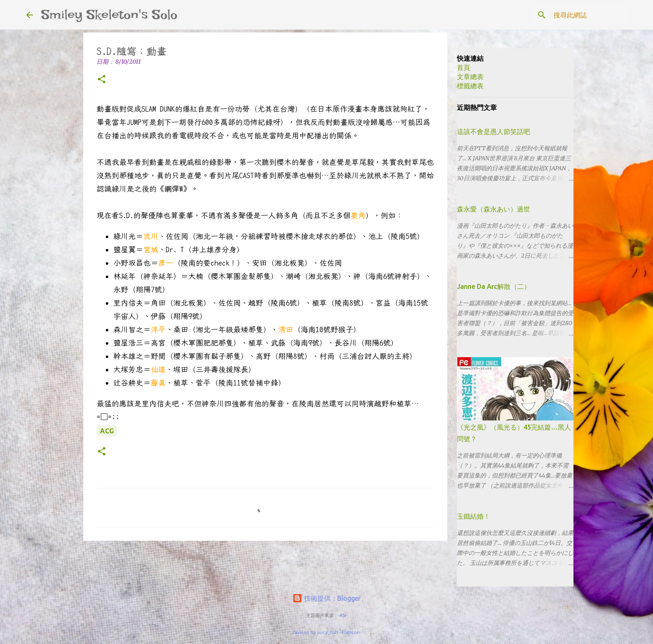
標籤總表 (470, 86)
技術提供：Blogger (326, 598)
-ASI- (343, 615)
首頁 (464, 67)
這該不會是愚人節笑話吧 (493, 132)
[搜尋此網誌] (585, 15)
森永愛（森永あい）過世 (493, 209)
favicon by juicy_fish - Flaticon (326, 632)
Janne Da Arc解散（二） (494, 286)
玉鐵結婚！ (474, 516)
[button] (102, 80)
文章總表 (470, 77)
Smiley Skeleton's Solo (109, 15)
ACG (107, 431)
